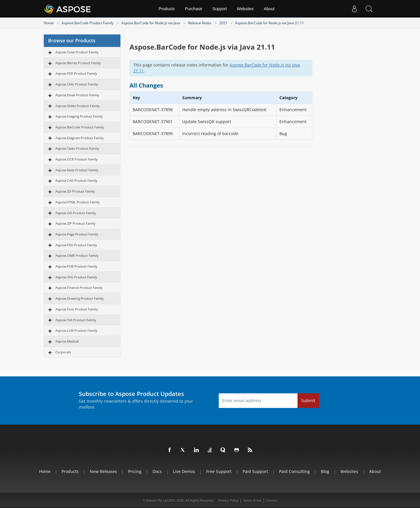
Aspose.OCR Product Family (77, 159)
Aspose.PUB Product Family (76, 266)
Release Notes (200, 23)
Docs (157, 471)
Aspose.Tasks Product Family (77, 148)
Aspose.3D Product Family (75, 191)
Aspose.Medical (67, 341)
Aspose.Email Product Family (77, 95)
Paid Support (255, 471)
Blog (325, 471)
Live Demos (184, 471)
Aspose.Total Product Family (77, 52)
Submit (308, 400)
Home (49, 23)
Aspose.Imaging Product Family (79, 116)
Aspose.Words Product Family (78, 63)
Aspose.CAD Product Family (76, 180)
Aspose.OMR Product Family (77, 255)
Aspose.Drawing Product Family (80, 298)
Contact (272, 500)
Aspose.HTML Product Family (78, 202)
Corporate (63, 352)
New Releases (103, 471)
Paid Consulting (294, 471)
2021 (223, 23)
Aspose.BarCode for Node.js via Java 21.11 (269, 23)
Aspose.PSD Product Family (76, 245)
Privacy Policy (228, 500)
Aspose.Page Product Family (77, 234)
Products (167, 9)
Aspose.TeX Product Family (76, 320)
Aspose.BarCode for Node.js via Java (151, 23)
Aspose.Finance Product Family (79, 288)
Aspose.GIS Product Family (76, 213)
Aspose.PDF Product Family (76, 73)
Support (219, 9)
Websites (245, 9)
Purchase (194, 9)
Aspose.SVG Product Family (76, 277)
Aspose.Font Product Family (77, 309)
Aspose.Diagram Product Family (80, 138)
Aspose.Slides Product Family (78, 106)
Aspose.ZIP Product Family (76, 223)
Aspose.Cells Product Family (77, 84)
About (269, 9)
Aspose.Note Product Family (77, 170)
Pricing (135, 471)
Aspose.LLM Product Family (76, 330)
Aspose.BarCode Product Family (87, 23)
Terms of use (252, 500)
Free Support (219, 471)
